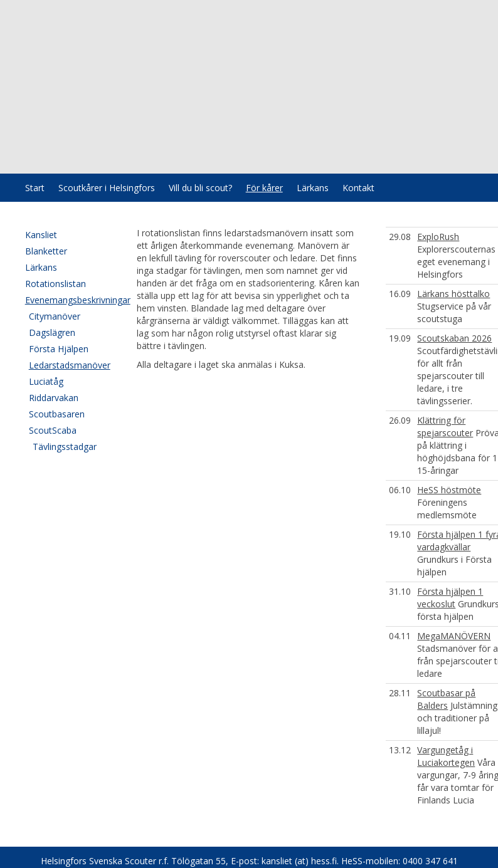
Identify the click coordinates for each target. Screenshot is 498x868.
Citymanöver (55, 316)
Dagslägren (52, 332)
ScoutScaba (53, 430)
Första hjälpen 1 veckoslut (450, 598)
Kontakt (358, 188)
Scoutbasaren (57, 414)
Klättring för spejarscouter (445, 426)
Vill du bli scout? (200, 188)
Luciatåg (46, 381)
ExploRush (438, 237)
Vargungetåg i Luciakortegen (446, 756)
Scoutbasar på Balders (446, 699)
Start (35, 188)
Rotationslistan (56, 284)
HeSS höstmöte (449, 490)
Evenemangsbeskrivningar (69, 300)
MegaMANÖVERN (454, 636)
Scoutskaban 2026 (454, 338)
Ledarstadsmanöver (70, 365)
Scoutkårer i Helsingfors (107, 188)
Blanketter (46, 251)
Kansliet (41, 235)
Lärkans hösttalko (453, 294)
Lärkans (313, 188)
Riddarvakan (54, 398)
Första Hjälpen (59, 349)
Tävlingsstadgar (65, 447)
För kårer (264, 188)
